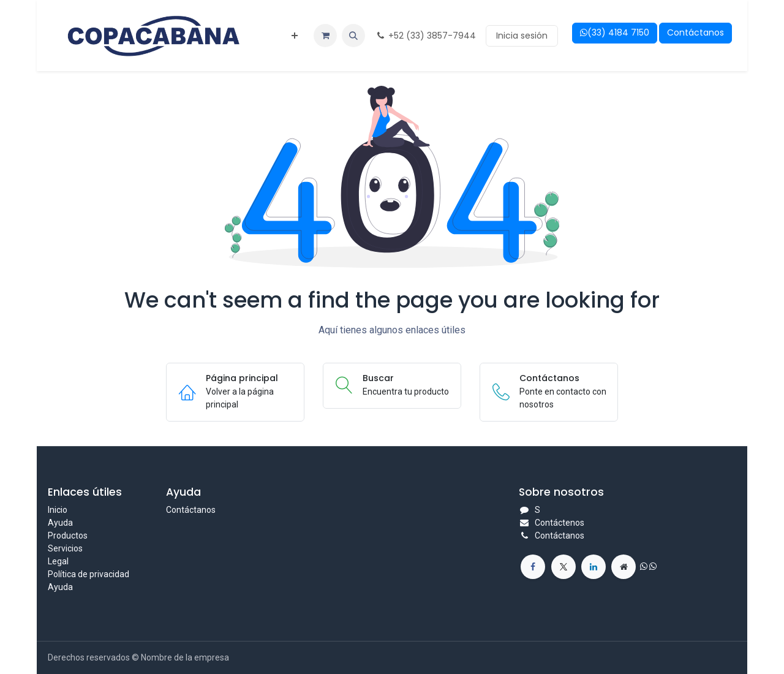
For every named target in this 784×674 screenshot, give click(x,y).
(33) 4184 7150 (615, 32)
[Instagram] (624, 567)
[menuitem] (295, 36)
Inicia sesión (522, 36)
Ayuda (60, 523)
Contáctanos (695, 32)
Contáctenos (560, 523)
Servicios (65, 548)
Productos (68, 536)
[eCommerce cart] (325, 36)
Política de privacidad (89, 574)
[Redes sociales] (563, 567)
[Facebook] (594, 567)
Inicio (58, 510)
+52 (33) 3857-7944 (425, 36)
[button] (353, 36)
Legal (58, 561)
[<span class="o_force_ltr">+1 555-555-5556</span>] (533, 567)
